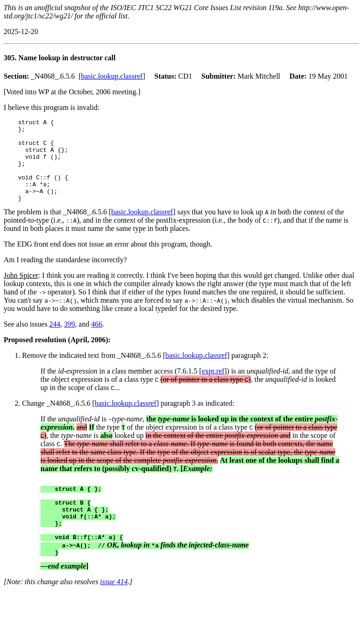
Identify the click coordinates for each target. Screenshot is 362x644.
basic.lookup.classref (112, 76)
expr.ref (213, 388)
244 (55, 341)
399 (69, 341)
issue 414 (114, 612)
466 (97, 341)
